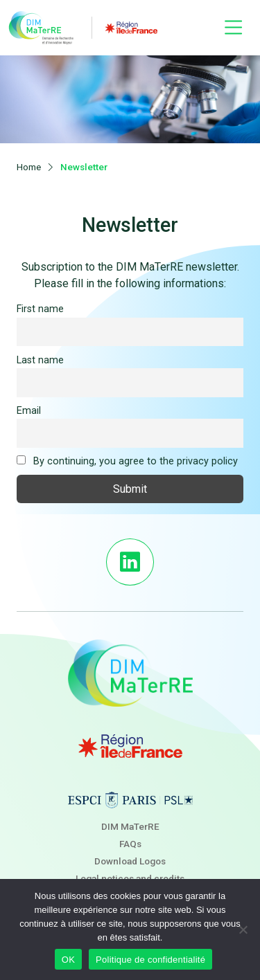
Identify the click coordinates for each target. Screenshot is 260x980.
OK (68, 960)
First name (40, 309)
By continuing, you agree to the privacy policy (127, 461)
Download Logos (130, 861)
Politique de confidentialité (150, 960)
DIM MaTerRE (130, 826)
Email (29, 411)
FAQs (130, 844)
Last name (40, 360)
